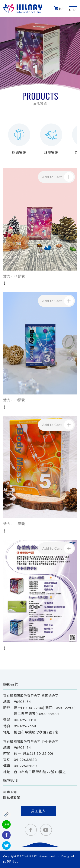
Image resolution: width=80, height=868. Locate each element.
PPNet (12, 861)
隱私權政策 (12, 798)
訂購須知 (10, 792)
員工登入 (38, 811)
